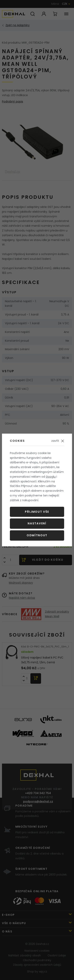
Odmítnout (37, 535)
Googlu (51, 477)
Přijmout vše (37, 512)
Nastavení (37, 523)
